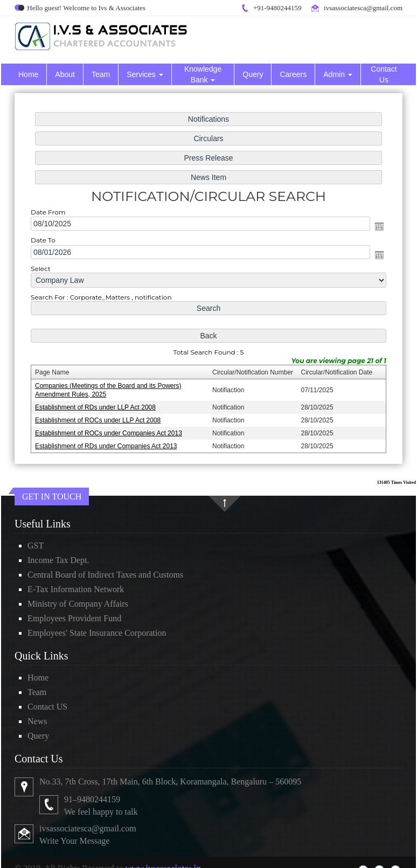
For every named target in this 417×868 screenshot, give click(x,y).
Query (253, 74)
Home (28, 74)
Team (101, 74)
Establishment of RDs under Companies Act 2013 (108, 443)
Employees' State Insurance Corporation (97, 633)
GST (36, 546)
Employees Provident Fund (74, 618)
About (65, 74)
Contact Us (384, 74)
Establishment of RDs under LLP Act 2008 (97, 405)
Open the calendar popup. (377, 227)
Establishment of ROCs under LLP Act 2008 (100, 418)
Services (145, 74)
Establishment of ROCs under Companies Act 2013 (110, 431)
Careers (293, 74)
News (37, 721)
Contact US (47, 707)
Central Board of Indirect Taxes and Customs (105, 575)
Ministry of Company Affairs (78, 604)
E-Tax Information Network (76, 589)
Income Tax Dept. (58, 560)
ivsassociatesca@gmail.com (363, 8)
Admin (338, 74)
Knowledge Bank (203, 74)
